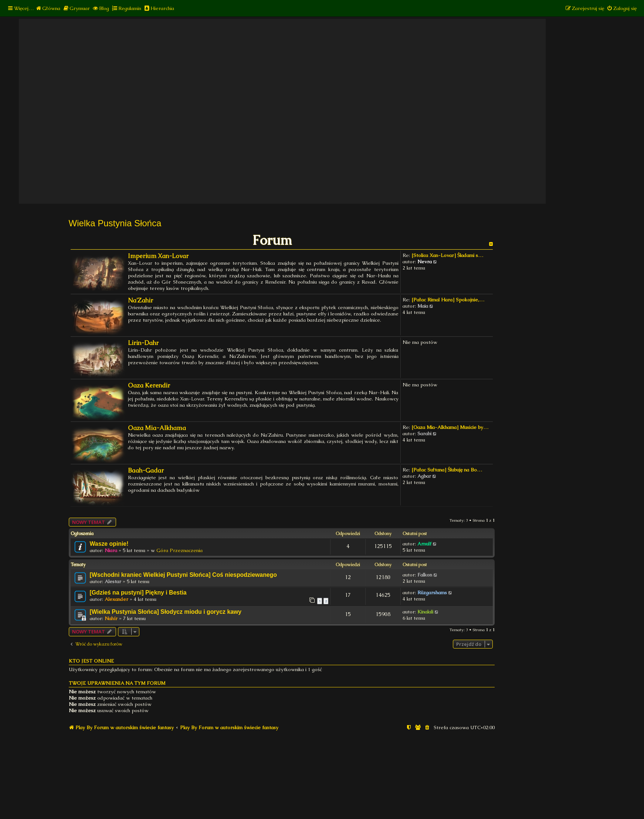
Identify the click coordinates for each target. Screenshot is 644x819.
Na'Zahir (140, 300)
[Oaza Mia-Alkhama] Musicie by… (450, 427)
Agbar (424, 476)
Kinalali (425, 612)
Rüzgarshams (432, 593)
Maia (423, 306)
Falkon (425, 575)
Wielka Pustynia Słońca (115, 223)
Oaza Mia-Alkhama (157, 428)
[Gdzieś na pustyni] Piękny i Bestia (138, 593)
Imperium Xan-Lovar (158, 256)
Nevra (425, 262)
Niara (111, 550)
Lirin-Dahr (143, 343)
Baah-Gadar (146, 471)
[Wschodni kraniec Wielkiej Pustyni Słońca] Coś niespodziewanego (183, 575)
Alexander (116, 599)
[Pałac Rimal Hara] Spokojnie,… (448, 300)
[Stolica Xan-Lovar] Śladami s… (447, 255)
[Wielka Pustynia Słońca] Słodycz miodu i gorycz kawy (166, 612)
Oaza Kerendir (149, 385)
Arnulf (424, 544)
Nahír (111, 618)
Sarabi (424, 434)
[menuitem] (48, 8)
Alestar (113, 581)
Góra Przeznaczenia (179, 550)
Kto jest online (91, 661)
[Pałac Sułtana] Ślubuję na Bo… (447, 470)
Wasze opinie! (109, 544)
